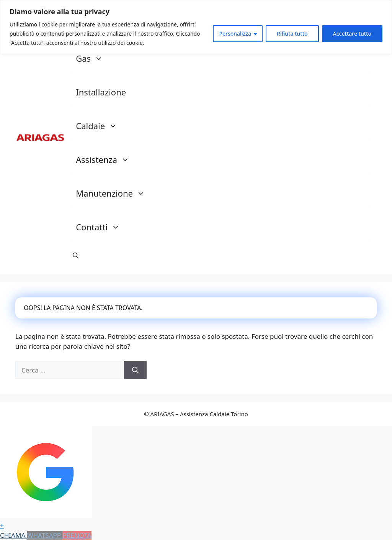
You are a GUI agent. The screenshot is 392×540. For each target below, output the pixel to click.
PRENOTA (77, 535)
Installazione (101, 92)
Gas (93, 58)
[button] (76, 255)
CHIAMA (14, 535)
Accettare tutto (352, 34)
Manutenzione (114, 193)
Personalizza (235, 34)
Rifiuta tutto (292, 34)
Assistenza (106, 159)
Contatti (102, 227)
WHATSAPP (45, 535)
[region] (196, 27)
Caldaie (100, 126)
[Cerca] (135, 370)
